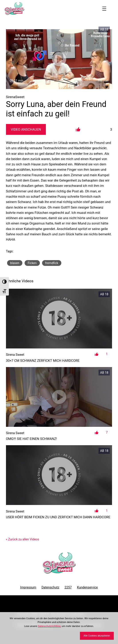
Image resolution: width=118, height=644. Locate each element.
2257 (68, 587)
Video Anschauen (26, 130)
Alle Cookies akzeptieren (97, 636)
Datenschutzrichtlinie (49, 626)
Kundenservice (87, 587)
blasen (15, 263)
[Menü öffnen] (104, 9)
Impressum (28, 587)
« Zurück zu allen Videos (23, 539)
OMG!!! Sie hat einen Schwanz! (32, 439)
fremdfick (52, 263)
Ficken (32, 263)
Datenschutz (50, 587)
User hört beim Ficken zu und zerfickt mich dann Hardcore (58, 517)
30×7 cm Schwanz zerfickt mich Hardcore (43, 361)
